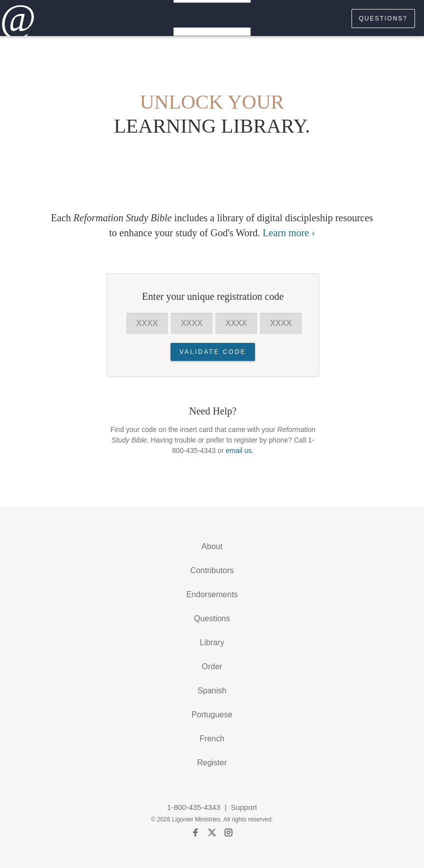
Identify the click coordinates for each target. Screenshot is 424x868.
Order (212, 667)
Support (244, 807)
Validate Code (213, 352)
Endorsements (212, 594)
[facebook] (195, 834)
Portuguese (212, 715)
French (212, 739)
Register (212, 763)
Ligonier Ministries (196, 819)
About (212, 546)
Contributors (212, 570)
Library (212, 642)
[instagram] (228, 834)
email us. (239, 451)
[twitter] (212, 834)
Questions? (383, 19)
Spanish (212, 691)
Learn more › (288, 233)
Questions (212, 618)
